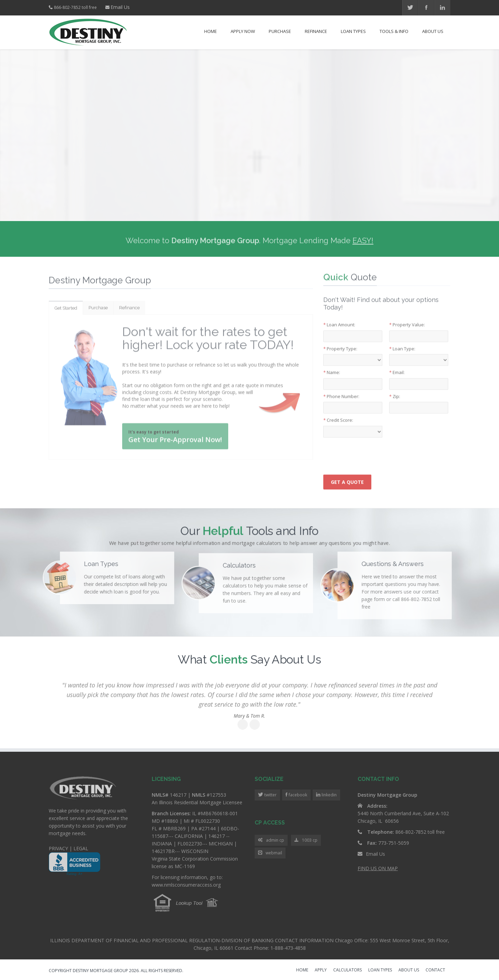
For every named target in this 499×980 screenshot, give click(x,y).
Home (211, 31)
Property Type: (340, 344)
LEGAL (81, 848)
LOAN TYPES (380, 970)
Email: (397, 368)
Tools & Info (394, 31)
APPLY (321, 970)
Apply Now (243, 31)
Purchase (280, 31)
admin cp (271, 840)
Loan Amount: (339, 320)
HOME (302, 970)
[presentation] (375, 450)
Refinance (316, 31)
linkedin (329, 795)
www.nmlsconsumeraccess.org (186, 885)
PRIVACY (58, 848)
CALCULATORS (347, 970)
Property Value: (407, 320)
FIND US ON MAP (378, 868)
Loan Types (353, 31)
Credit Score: (338, 415)
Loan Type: (402, 344)
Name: (332, 368)
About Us (433, 31)
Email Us (120, 7)
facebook (297, 795)
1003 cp (306, 840)
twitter (270, 795)
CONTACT (435, 970)
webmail (270, 853)
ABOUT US (409, 970)
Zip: (395, 392)
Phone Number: (341, 392)
